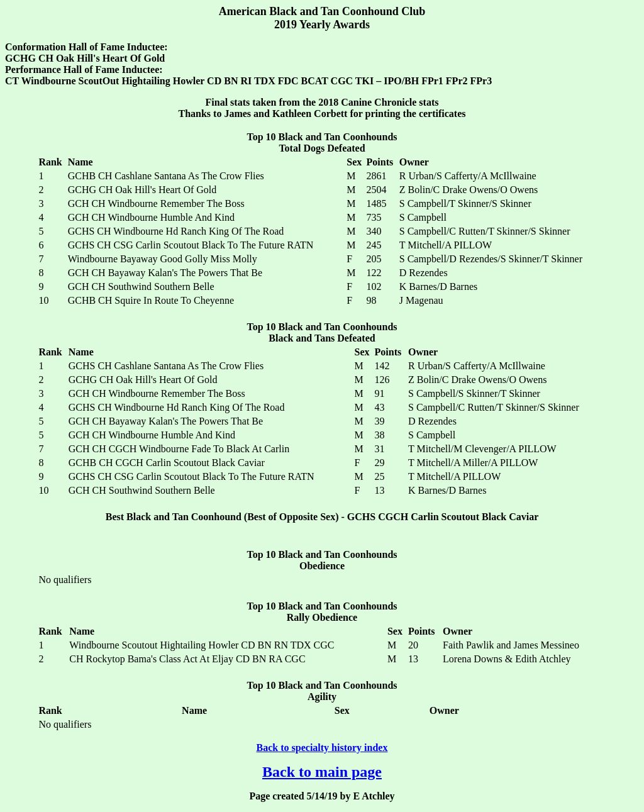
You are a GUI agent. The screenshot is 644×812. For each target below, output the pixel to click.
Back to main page (322, 772)
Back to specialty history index (322, 748)
